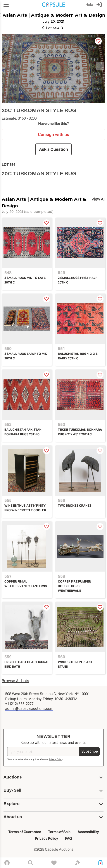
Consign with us (53, 134)
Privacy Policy (56, 759)
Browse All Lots (15, 681)
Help (89, 4)
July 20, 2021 (54, 21)
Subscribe (90, 751)
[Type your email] (43, 751)
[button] (6, 5)
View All (98, 199)
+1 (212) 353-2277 (19, 704)
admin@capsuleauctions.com (29, 709)
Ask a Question (53, 149)
